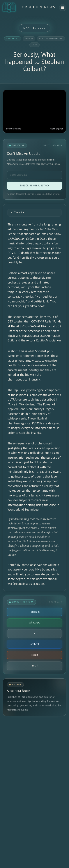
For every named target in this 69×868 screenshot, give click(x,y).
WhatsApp (35, 623)
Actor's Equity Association (43, 341)
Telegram (34, 612)
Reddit (34, 655)
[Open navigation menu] (63, 8)
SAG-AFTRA (38, 326)
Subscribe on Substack (35, 186)
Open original (57, 129)
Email (35, 666)
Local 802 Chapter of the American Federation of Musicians (34, 331)
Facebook (34, 644)
